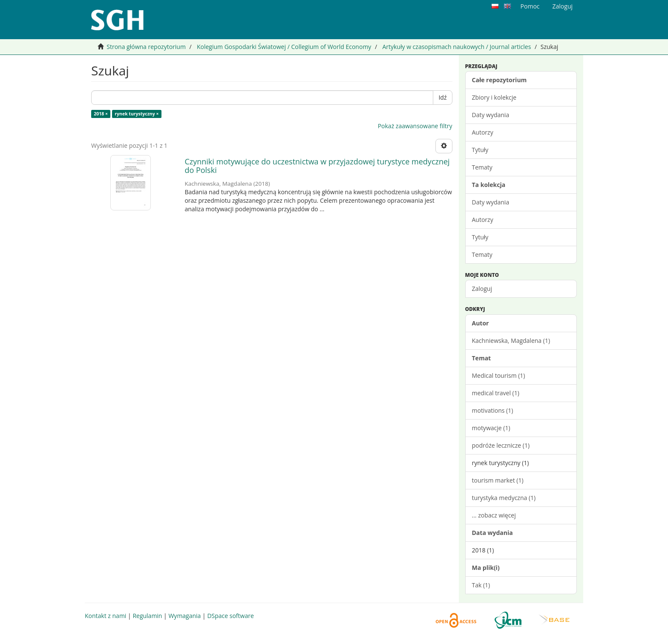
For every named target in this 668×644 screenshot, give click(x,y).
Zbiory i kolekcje (494, 97)
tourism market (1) (498, 480)
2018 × (101, 114)
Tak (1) (481, 585)
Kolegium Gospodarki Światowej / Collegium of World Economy (284, 47)
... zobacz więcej (494, 515)
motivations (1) (493, 410)
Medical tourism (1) (499, 375)
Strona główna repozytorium (146, 47)
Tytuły (480, 150)
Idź (442, 97)
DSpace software (230, 616)
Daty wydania (491, 115)
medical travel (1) (496, 393)
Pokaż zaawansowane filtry (415, 126)
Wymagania (184, 616)
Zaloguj (482, 289)
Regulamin (147, 616)
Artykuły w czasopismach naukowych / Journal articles (456, 47)
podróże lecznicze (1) (501, 445)
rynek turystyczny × (137, 114)
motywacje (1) (491, 428)
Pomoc (530, 6)
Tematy (482, 167)
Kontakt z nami (105, 616)
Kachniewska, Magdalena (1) (511, 341)
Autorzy (483, 132)
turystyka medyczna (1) (504, 498)
